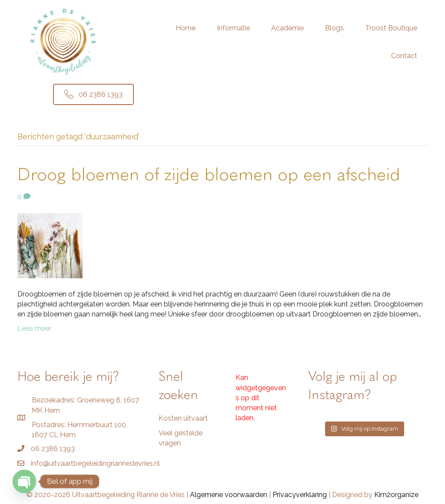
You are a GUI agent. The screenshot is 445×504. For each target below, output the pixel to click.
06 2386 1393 (53, 449)
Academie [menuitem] (287, 28)
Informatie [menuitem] (233, 28)
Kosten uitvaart (183, 418)
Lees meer (34, 328)
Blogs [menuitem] (334, 28)
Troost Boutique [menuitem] (391, 28)
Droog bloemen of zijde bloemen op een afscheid (209, 175)
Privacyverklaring (300, 495)
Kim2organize (396, 495)
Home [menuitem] (186, 28)
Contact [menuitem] (404, 56)
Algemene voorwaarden (229, 495)
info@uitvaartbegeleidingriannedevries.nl (95, 463)
